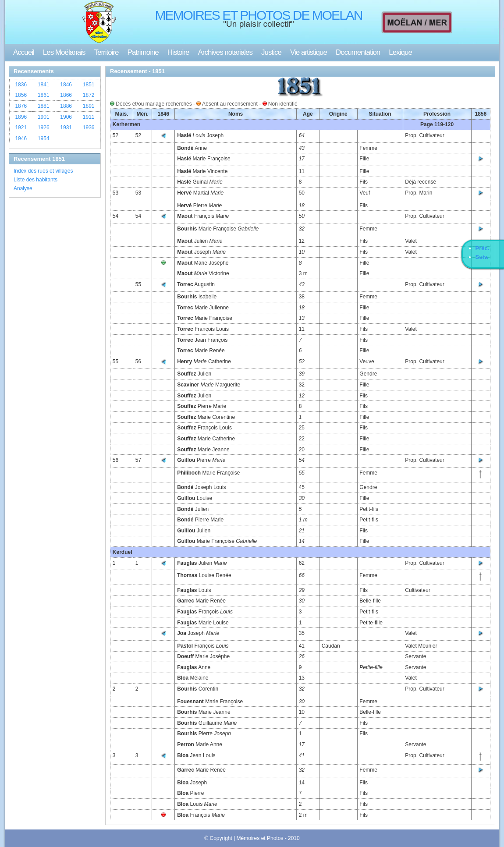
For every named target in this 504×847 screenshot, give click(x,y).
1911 (89, 117)
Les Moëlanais (64, 52)
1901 (44, 117)
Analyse (23, 188)
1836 (21, 85)
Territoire (106, 52)
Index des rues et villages (43, 171)
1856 (21, 95)
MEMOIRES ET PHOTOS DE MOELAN (259, 15)
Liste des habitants (35, 180)
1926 (44, 128)
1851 (89, 85)
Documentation (358, 52)
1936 (89, 128)
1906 (66, 117)
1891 (89, 106)
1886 (66, 106)
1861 (44, 95)
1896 (21, 117)
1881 (44, 106)
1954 (44, 138)
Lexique (400, 52)
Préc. (483, 248)
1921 (21, 128)
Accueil (24, 52)
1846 (66, 85)
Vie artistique (309, 52)
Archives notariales (225, 52)
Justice (271, 52)
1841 (44, 85)
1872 (89, 95)
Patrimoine (143, 52)
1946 (21, 138)
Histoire (178, 52)
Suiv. (482, 257)
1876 (21, 106)
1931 (66, 128)
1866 (66, 95)
